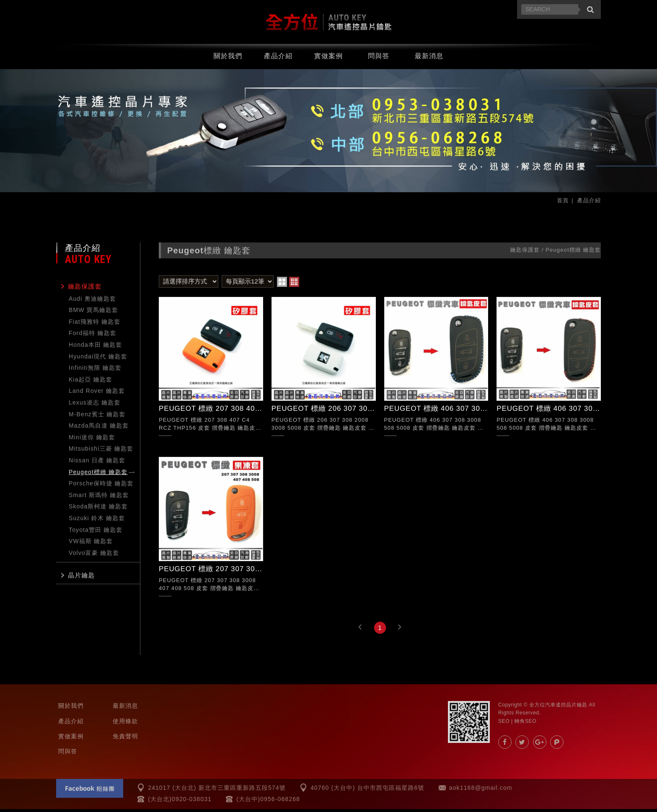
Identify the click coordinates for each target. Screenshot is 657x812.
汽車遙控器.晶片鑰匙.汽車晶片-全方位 (328, 23)
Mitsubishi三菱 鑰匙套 (101, 451)
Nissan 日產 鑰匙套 (97, 463)
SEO (504, 724)
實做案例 (329, 59)
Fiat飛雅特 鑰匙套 (95, 325)
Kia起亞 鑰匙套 (91, 382)
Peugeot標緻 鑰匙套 (98, 475)
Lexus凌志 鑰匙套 (95, 405)
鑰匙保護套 (85, 289)
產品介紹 (278, 59)
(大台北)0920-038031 (180, 802)
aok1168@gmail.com (481, 791)
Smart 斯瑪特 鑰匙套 (99, 498)
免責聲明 (125, 739)
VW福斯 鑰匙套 (91, 544)
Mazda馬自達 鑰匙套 (99, 428)
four (294, 285)
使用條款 (125, 724)
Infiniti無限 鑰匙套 (95, 371)
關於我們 (228, 59)
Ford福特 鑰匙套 (93, 336)
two (282, 285)
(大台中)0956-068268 (268, 802)
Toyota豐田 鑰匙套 (96, 532)
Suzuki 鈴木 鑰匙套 (97, 521)
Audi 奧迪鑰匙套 (92, 302)
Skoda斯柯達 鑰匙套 (98, 509)
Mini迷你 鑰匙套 (92, 440)
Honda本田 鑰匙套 (96, 348)
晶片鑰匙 (81, 578)
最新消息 (429, 59)
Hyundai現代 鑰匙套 (98, 359)
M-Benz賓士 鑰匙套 (97, 417)
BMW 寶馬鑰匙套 (93, 313)
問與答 (379, 59)
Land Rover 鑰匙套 (97, 394)
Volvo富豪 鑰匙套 (94, 556)
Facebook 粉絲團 (90, 791)
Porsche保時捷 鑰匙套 (101, 486)
